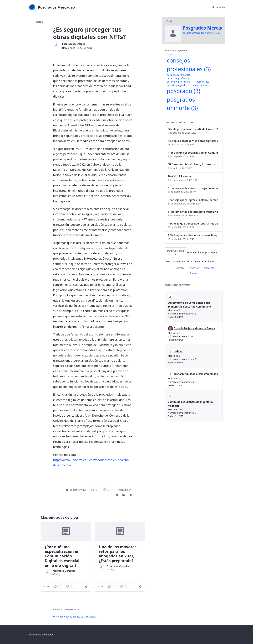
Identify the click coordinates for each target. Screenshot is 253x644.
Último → (194, 273)
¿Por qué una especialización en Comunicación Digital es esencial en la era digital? (62, 556)
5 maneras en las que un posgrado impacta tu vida (193, 188)
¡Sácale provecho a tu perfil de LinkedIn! (193, 129)
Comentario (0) (76, 490)
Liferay (50, 635)
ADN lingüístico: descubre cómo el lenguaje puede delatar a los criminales (193, 235)
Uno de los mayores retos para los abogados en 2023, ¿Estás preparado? (118, 554)
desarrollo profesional (180, 78)
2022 (171, 55)
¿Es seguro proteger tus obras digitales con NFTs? (193, 141)
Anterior (194, 268)
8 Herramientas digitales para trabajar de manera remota (193, 212)
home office (204, 82)
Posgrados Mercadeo (74, 44)
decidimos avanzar (178, 75)
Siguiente (209, 268)
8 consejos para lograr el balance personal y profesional (193, 200)
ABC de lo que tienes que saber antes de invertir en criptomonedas (193, 224)
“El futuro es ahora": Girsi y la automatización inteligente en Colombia (193, 164)
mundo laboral (201, 85)
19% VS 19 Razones (180, 176)
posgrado (184, 91)
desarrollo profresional (181, 82)
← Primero (179, 268)
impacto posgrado (178, 85)
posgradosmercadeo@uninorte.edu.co (203, 33)
